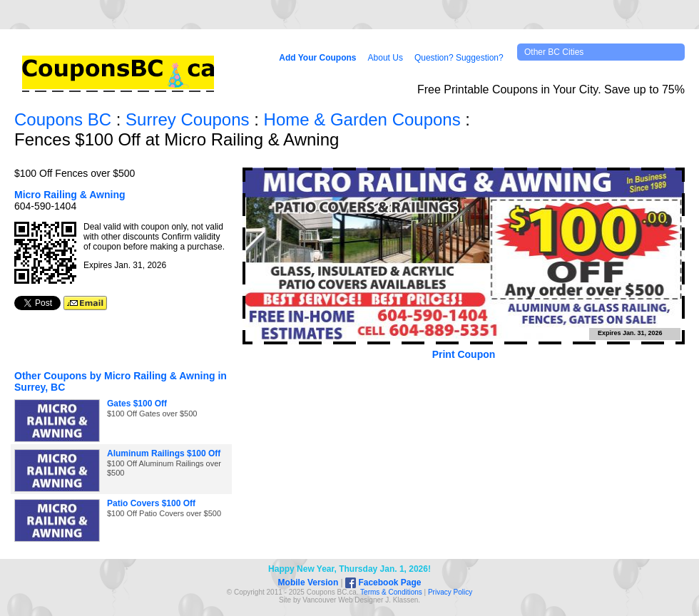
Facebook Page (383, 582)
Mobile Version (308, 582)
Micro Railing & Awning (70, 195)
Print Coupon (464, 354)
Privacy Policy (450, 592)
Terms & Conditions (391, 592)
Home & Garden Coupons (362, 119)
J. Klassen (402, 600)
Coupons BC (63, 119)
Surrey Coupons (187, 119)
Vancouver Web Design (340, 600)
